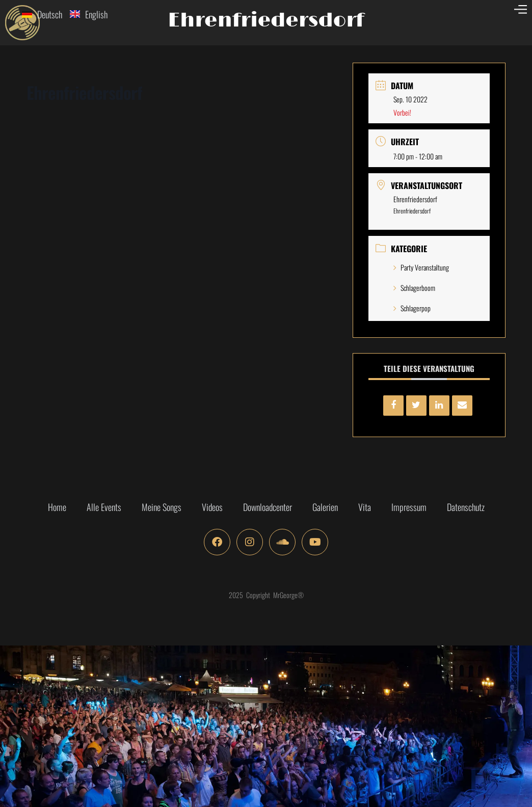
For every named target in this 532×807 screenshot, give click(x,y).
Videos (212, 507)
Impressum (409, 507)
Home (57, 507)
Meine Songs (162, 507)
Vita (365, 507)
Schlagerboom (414, 288)
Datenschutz (466, 507)
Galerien (325, 507)
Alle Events (104, 507)
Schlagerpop (412, 308)
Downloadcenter (268, 507)
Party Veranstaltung (421, 267)
